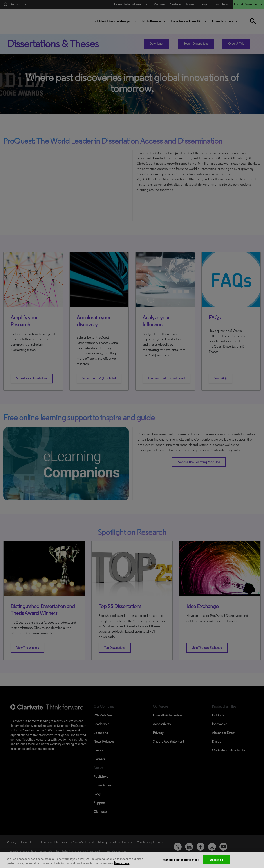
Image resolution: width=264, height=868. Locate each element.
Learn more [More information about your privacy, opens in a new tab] (122, 863)
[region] (132, 860)
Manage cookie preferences (181, 860)
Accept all (216, 860)
